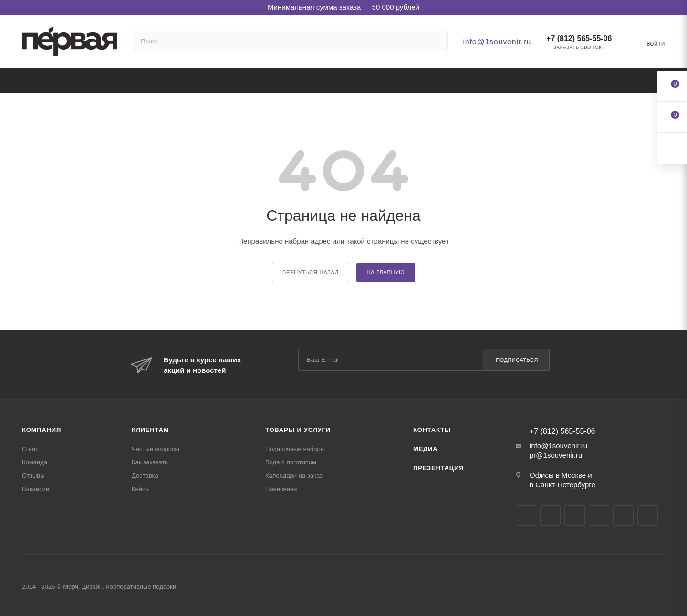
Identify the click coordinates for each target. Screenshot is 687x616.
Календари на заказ (294, 476)
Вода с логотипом (291, 462)
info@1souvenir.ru (497, 42)
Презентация (438, 468)
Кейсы (141, 489)
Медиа (426, 449)
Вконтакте (526, 516)
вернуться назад (311, 272)
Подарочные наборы (295, 449)
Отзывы (33, 476)
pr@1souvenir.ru (556, 455)
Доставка (145, 476)
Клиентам (150, 430)
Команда (35, 462)
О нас (30, 449)
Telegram (550, 516)
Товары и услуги (298, 430)
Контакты (432, 430)
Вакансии (36, 489)
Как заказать (150, 462)
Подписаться (517, 360)
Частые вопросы (156, 449)
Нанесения (281, 489)
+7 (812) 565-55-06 (579, 38)
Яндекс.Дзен (623, 516)
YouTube (575, 516)
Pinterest (648, 516)
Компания (42, 430)
